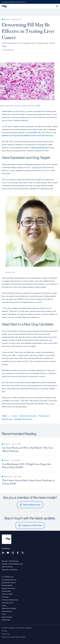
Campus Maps (6, 591)
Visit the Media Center (32, 505)
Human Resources (8, 603)
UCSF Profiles (6, 620)
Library (4, 606)
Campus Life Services (9, 588)
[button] (52, 5)
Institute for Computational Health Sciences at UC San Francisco (28, 135)
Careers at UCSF (7, 594)
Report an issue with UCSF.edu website (13, 637)
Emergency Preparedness (10, 600)
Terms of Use (6, 634)
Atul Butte (33, 132)
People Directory (7, 611)
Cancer (15, 416)
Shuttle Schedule (7, 617)
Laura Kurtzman (9, 50)
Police (4, 614)
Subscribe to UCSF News (32, 525)
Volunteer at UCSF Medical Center (12, 564)
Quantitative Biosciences (23, 419)
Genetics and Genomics (28, 416)
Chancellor (5, 597)
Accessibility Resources (9, 580)
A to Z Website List (8, 577)
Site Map (5, 631)
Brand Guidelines (7, 585)
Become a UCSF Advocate (10, 561)
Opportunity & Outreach (9, 608)
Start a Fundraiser (7, 567)
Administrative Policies (9, 583)
